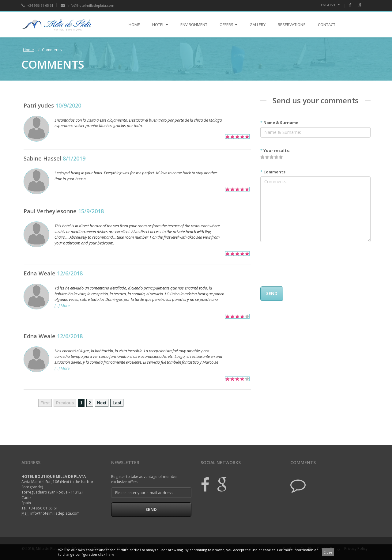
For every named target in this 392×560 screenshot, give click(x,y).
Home (28, 50)
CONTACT (327, 25)
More (65, 305)
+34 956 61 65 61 (37, 5)
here (110, 554)
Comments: (315, 209)
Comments (273, 172)
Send (151, 509)
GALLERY (258, 25)
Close (328, 552)
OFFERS (228, 25)
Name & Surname (279, 123)
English (330, 5)
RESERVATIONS (292, 25)
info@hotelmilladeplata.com (87, 5)
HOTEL (160, 25)
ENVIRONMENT (194, 25)
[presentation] (307, 264)
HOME (134, 25)
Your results (275, 150)
